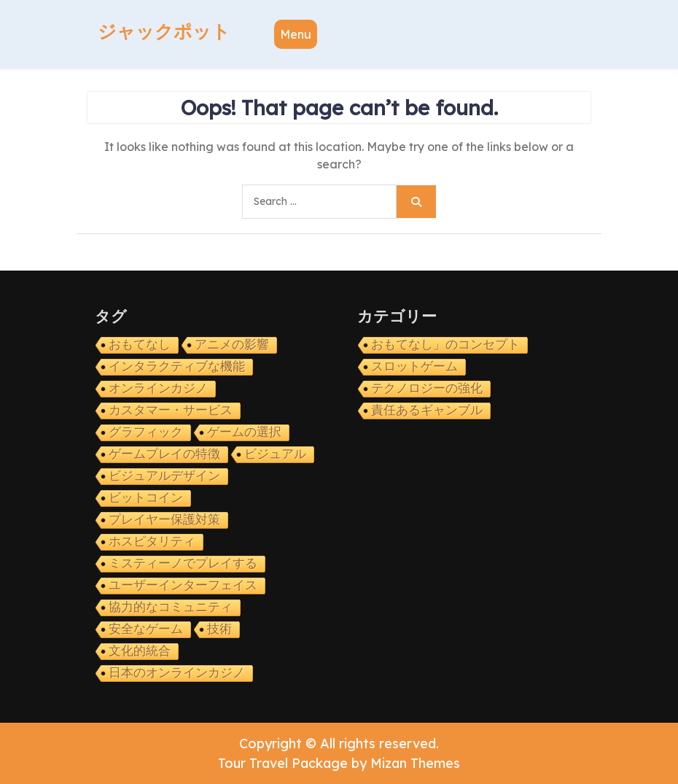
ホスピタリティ (152, 542)
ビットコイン (146, 498)
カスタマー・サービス (171, 410)
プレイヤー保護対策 (164, 520)
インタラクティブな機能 (177, 366)
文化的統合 (140, 651)
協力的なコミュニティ (171, 607)
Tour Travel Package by (339, 763)
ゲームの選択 (244, 432)
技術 (219, 629)
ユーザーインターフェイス (183, 585)
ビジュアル (275, 454)
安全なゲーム (146, 629)
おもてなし (140, 345)
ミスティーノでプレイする (183, 563)
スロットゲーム (414, 366)
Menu (296, 34)
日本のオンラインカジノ (177, 673)
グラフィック (146, 432)
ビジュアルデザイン (164, 476)
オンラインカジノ (158, 388)
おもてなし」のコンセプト (445, 345)
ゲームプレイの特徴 (164, 454)
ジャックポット (164, 31)
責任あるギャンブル (427, 410)
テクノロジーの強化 (427, 388)
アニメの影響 (232, 345)
